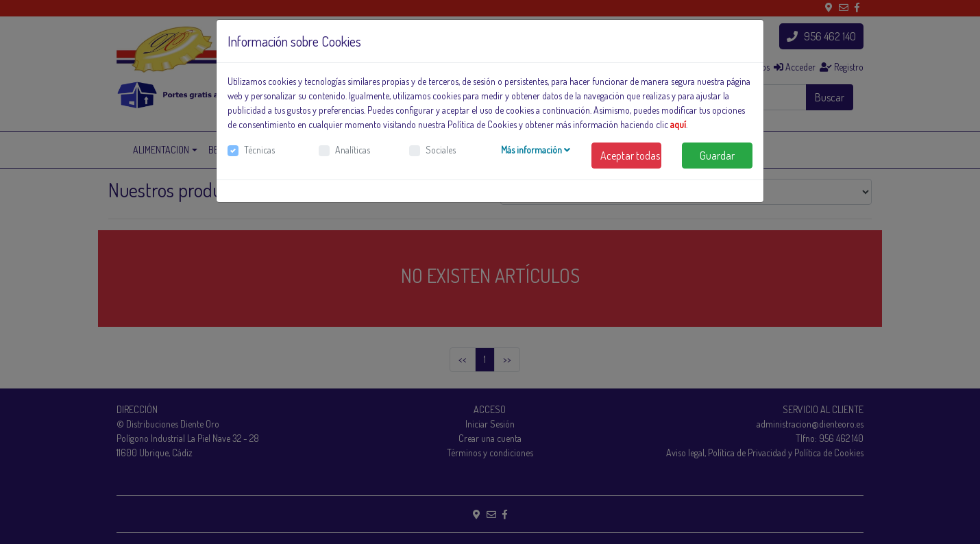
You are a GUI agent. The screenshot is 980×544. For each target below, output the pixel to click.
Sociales (441, 150)
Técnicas (259, 150)
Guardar (717, 156)
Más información (536, 150)
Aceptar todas (630, 156)
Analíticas (353, 150)
